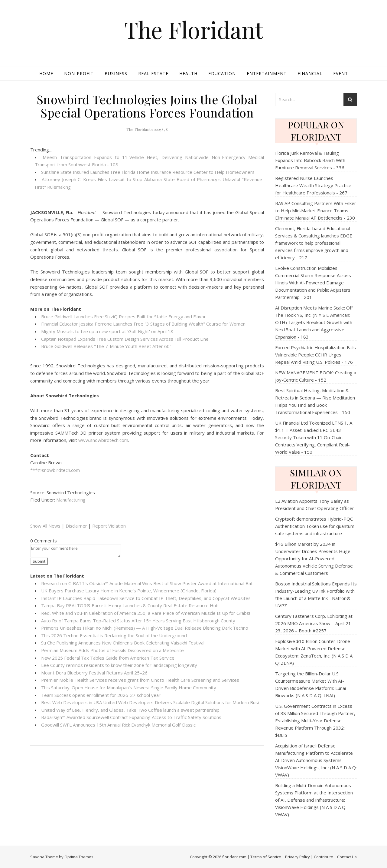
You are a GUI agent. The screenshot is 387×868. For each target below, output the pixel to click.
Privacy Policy (298, 857)
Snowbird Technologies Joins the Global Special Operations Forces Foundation (147, 106)
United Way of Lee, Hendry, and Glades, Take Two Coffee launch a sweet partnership (130, 710)
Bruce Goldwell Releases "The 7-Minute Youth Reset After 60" (106, 346)
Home (46, 73)
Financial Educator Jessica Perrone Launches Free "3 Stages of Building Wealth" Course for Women (143, 324)
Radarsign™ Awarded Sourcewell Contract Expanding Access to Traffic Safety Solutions (131, 717)
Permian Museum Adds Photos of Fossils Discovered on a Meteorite (112, 650)
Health (188, 73)
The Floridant (194, 30)
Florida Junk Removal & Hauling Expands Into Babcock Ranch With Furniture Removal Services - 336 (310, 160)
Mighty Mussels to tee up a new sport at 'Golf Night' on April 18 (107, 331)
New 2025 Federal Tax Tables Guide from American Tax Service (108, 658)
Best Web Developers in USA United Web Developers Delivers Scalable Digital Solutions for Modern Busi (150, 702)
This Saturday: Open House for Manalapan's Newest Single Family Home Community (129, 687)
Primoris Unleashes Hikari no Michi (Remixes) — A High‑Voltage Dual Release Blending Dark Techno (145, 628)
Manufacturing (71, 500)
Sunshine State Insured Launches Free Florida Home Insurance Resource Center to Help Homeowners (148, 172)
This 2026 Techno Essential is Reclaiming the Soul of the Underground (114, 635)
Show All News (45, 526)
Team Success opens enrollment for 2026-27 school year (101, 695)
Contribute (324, 857)
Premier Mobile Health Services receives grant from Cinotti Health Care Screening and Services (140, 680)
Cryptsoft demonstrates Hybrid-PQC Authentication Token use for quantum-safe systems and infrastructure (316, 526)
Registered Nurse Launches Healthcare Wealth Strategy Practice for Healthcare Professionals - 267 (313, 185)
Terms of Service (266, 857)
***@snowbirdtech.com (55, 470)
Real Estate (153, 73)
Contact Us (347, 857)
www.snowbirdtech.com (103, 440)
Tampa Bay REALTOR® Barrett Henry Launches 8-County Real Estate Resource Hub (130, 605)
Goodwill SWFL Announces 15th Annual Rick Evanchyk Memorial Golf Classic (118, 725)
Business (116, 73)
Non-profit (79, 73)
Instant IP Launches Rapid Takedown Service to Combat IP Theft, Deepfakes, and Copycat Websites (146, 598)
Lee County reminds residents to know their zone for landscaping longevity (119, 665)
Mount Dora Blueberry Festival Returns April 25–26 (94, 673)
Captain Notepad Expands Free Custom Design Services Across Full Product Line (125, 339)
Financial (310, 73)
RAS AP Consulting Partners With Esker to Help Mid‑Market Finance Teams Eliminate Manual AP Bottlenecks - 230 (316, 210)
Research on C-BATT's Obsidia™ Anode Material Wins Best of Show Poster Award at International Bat (147, 583)
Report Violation (109, 526)
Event (341, 73)
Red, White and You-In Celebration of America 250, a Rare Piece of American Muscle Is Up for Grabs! (146, 613)
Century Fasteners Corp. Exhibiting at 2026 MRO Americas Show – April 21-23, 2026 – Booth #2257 (314, 623)
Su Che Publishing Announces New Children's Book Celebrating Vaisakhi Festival (123, 643)
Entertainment (267, 73)
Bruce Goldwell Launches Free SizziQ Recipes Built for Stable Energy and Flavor (124, 316)
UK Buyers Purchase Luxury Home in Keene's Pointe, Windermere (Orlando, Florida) (129, 591)
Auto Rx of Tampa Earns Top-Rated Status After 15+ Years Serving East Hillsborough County (138, 621)
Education (222, 73)
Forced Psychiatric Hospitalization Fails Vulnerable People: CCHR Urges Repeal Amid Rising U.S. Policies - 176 (315, 355)
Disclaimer (76, 526)
